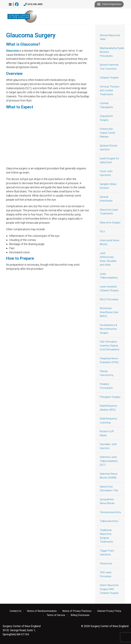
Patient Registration (109, 4)
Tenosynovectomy (110, 512)
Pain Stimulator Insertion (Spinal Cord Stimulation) (110, 345)
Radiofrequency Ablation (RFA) (108, 408)
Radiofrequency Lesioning (108, 420)
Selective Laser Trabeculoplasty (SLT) (109, 461)
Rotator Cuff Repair (107, 433)
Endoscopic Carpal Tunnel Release (107, 133)
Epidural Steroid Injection (108, 148)
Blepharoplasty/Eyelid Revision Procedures (112, 52)
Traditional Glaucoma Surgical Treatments (106, 536)
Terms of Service (56, 615)
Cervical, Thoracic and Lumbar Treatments (110, 90)
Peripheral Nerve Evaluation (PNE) (109, 360)
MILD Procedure (109, 299)
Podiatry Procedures (106, 386)
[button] (10, 4)
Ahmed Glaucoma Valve (110, 37)
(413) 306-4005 (33, 4)
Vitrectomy (106, 563)
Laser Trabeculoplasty (109, 276)
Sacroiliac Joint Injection (108, 446)
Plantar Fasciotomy (107, 373)
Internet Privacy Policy (109, 611)
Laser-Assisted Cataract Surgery (109, 289)
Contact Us (16, 611)
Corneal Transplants (106, 105)
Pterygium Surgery (110, 397)
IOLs (102, 231)
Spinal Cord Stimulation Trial (109, 489)
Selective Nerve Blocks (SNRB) (109, 476)
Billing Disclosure (80, 615)
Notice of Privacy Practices (77, 611)
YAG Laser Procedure (106, 574)
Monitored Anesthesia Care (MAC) (109, 312)
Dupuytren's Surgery (106, 118)
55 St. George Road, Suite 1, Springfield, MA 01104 (22, 630)
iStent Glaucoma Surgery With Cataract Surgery (109, 589)
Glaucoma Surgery (110, 222)
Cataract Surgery (109, 78)
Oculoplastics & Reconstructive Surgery (108, 329)
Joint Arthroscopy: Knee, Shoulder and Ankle (108, 259)
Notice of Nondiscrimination (42, 611)
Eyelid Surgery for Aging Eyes (109, 160)
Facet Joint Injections (106, 173)
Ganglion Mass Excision (108, 186)
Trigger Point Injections (107, 553)
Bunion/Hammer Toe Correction (109, 67)
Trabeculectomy (109, 521)
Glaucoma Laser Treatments (109, 212)
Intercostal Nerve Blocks (110, 242)
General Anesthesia (106, 199)
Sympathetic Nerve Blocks (107, 501)
